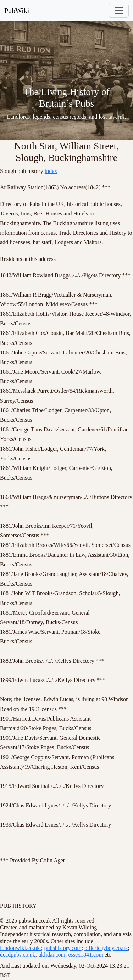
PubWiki (17, 11)
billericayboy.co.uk (106, 948)
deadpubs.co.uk (18, 955)
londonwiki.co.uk (21, 948)
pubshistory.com (63, 948)
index (51, 171)
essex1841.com (85, 955)
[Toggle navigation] (119, 11)
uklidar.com (52, 955)
